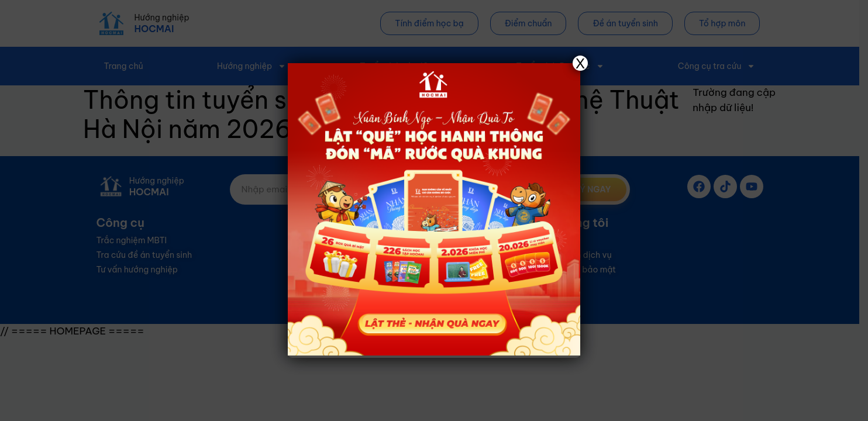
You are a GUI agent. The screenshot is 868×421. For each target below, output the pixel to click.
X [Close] (580, 63)
